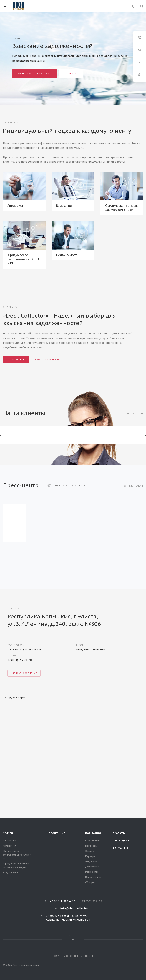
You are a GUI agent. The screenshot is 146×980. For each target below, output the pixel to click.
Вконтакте (73, 939)
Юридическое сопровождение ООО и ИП (23, 259)
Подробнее (71, 74)
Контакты (120, 848)
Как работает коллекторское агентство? (68, 549)
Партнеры (91, 846)
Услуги (8, 833)
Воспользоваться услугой (34, 74)
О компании (92, 841)
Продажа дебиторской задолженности (20, 549)
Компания (93, 833)
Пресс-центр (122, 841)
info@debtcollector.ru (92, 649)
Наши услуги (11, 123)
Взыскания (64, 206)
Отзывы (90, 851)
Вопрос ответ (93, 877)
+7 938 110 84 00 (62, 901)
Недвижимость (67, 255)
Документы (92, 867)
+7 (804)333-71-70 (20, 660)
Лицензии (91, 861)
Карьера (90, 856)
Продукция (57, 833)
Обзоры (90, 882)
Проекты (119, 833)
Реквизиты (92, 872)
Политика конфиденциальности (73, 956)
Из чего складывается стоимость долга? (119, 549)
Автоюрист (15, 206)
